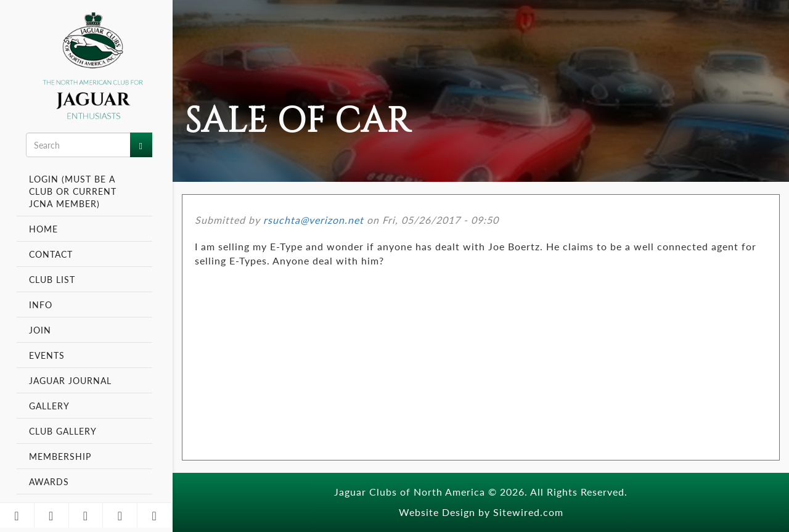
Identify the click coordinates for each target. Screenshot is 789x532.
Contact (51, 254)
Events (48, 355)
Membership (62, 456)
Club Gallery (63, 431)
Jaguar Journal (70, 380)
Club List (52, 279)
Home (43, 229)
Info (42, 305)
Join (40, 330)
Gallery (49, 406)
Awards (49, 481)
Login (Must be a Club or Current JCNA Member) (73, 191)
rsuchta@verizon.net (313, 220)
